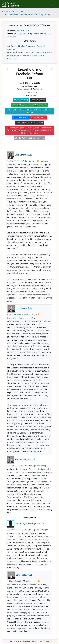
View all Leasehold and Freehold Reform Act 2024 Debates (30, 111)
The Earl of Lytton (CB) (25, 459)
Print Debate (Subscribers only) (30, 138)
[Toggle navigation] (53, 4)
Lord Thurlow (17, 11)
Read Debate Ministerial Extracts (30, 122)
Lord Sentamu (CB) (23, 155)
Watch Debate (39, 117)
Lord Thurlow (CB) (24, 308)
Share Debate (21, 100)
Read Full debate (38, 100)
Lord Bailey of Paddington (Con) (29, 523)
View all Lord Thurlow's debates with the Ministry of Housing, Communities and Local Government (29, 55)
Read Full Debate (23, 31)
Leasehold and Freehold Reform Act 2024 (30, 105)
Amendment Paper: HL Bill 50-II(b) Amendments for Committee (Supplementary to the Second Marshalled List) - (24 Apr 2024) (30, 130)
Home (5, 11)
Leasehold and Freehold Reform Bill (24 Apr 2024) (27, 14)
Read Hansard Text (21, 117)
